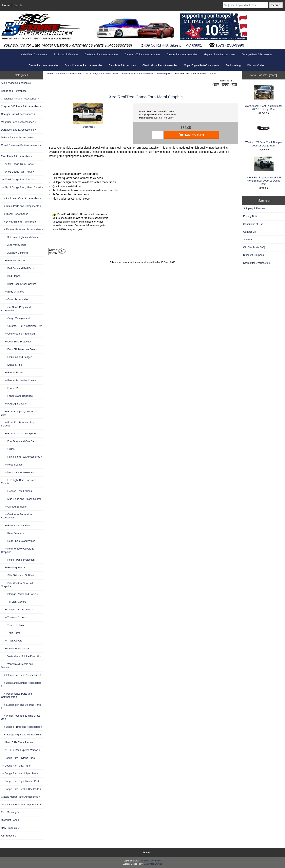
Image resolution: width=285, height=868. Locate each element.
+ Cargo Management (15, 318)
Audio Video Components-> (16, 83)
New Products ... (10, 828)
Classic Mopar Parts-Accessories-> (21, 797)
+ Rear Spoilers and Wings (18, 541)
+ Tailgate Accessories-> (17, 609)
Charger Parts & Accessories (182, 54)
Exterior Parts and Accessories (138, 73)
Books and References (66, 54)
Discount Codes (256, 65)
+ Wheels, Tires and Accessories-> (22, 727)
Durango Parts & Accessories (257, 54)
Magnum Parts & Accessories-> (19, 122)
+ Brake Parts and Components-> (21, 206)
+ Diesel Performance (15, 214)
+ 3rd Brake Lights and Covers (20, 237)
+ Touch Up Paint (13, 625)
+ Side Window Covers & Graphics (17, 585)
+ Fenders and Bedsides (17, 396)
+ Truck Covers (12, 641)
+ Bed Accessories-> (15, 260)
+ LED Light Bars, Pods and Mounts (19, 482)
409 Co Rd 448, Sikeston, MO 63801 (173, 45)
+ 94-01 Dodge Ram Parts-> (18, 172)
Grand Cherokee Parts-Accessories (84, 65)
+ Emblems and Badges (17, 357)
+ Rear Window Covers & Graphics (17, 550)
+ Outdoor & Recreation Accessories (16, 516)
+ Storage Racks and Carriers (20, 594)
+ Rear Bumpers (12, 533)
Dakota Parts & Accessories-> (18, 137)
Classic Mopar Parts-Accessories (160, 65)
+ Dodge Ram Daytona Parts (18, 758)
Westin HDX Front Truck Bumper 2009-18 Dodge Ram (264, 133)
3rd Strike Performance (151, 861)
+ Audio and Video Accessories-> (21, 198)
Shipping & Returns (254, 208)
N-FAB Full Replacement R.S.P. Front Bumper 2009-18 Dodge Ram (264, 171)
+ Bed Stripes (11, 276)
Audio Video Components (34, 54)
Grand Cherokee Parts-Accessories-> (21, 147)
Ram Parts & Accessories (69, 73)
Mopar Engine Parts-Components (202, 65)
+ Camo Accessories (15, 299)
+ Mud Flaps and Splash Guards (21, 499)
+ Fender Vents (12, 388)
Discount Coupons (254, 255)
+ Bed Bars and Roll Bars (17, 268)
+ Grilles (8, 449)
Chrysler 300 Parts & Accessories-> (21, 106)
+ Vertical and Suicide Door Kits (21, 656)
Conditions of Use (253, 224)
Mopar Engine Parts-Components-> (21, 804)
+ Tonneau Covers (13, 617)
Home (6, 5)
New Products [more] (264, 75)
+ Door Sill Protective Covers (19, 349)
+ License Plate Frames (16, 491)
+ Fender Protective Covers (19, 380)
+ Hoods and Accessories (17, 472)
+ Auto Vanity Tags (13, 245)
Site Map (248, 239)
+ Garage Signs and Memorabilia (21, 735)
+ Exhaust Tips (11, 365)
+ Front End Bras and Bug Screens (18, 424)
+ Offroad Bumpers (14, 507)
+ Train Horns (11, 633)
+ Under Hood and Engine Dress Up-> (21, 717)
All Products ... (9, 836)
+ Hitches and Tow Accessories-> (22, 457)
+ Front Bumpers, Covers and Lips (20, 413)
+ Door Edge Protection (16, 342)
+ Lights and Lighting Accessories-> (22, 684)
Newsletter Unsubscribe (257, 263)
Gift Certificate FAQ (254, 247)
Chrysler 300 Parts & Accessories (142, 54)
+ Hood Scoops (12, 465)
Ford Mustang (233, 65)
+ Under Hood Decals (15, 649)
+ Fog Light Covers (14, 404)
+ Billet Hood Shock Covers (19, 284)
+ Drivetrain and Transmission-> (20, 222)
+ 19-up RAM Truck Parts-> (17, 742)
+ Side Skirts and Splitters (18, 575)
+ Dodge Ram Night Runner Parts (21, 781)
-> (16, 156)
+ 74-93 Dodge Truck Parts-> (18, 164)
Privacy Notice (251, 216)
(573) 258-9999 (230, 45)
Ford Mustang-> (10, 812)
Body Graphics (164, 73)
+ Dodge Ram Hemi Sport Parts (19, 773)
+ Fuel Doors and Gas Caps (19, 441)
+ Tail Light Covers (13, 602)
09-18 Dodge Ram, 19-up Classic (102, 73)
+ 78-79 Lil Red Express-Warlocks (21, 750)
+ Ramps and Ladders (16, 525)
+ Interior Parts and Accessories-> (21, 675)
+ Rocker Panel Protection (18, 560)
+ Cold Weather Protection (18, 334)
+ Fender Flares (12, 372)
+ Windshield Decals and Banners (17, 666)
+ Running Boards (13, 567)
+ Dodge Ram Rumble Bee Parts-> (21, 789)
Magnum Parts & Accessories (219, 54)
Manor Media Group (153, 864)
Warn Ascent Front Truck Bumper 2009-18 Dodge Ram (264, 98)
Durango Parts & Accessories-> (19, 130)
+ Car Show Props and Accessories (16, 309)
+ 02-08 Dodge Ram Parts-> (18, 179)
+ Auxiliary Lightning (14, 253)
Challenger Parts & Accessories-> (20, 99)
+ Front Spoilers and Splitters (19, 434)
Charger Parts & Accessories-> (18, 114)
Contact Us (249, 232)
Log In (19, 5)
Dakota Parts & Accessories (43, 65)
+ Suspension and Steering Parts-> (21, 706)
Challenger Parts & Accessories (101, 54)
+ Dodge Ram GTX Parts (16, 766)
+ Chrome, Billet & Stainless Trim (22, 326)
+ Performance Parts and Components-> (16, 695)
